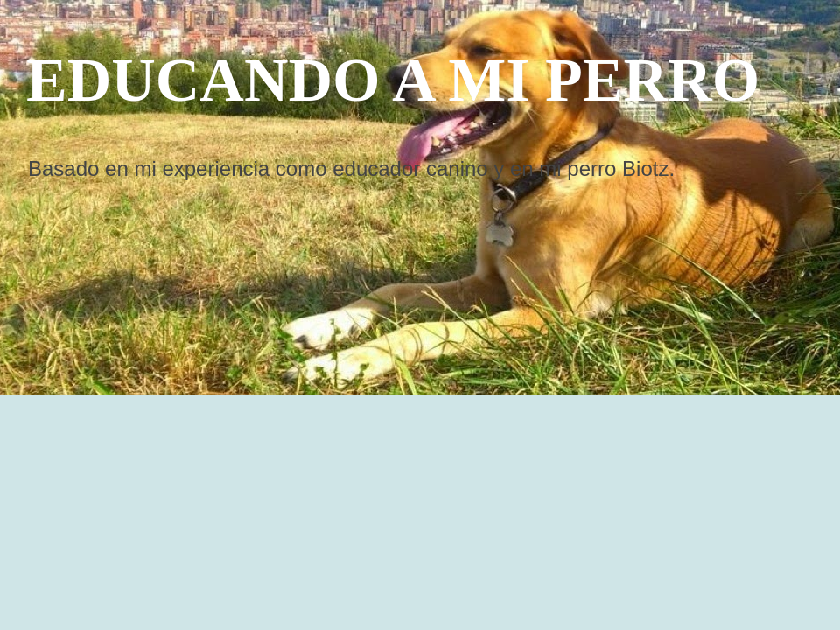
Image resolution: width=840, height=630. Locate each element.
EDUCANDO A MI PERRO (393, 80)
